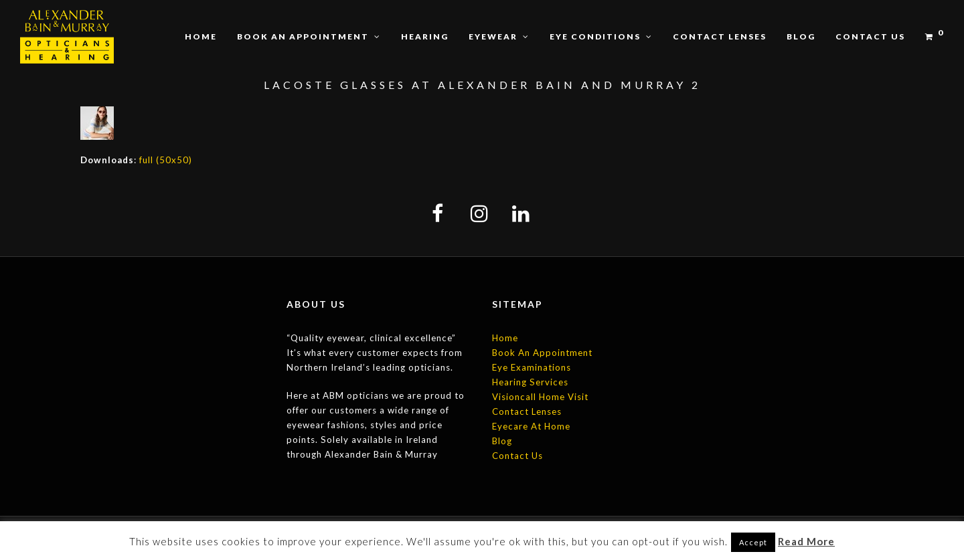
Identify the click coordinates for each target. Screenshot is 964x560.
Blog (502, 441)
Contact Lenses (527, 411)
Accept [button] (753, 542)
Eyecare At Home (531, 426)
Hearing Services (530, 382)
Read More (806, 541)
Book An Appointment (542, 353)
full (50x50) (166, 160)
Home (505, 338)
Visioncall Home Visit (540, 397)
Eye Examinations (532, 367)
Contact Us (517, 456)
